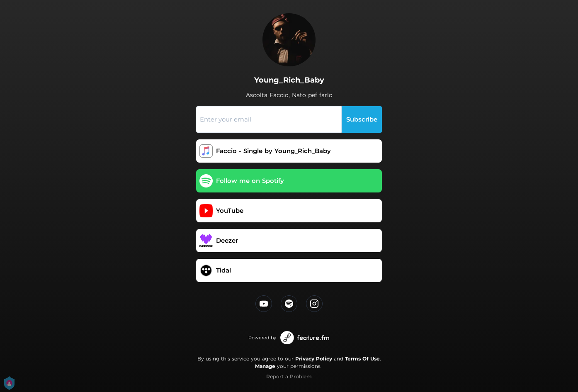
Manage (265, 366)
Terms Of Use (362, 359)
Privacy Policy (314, 359)
